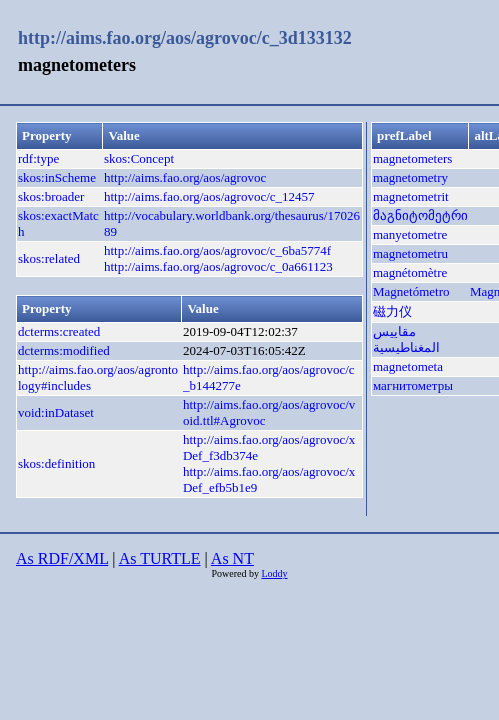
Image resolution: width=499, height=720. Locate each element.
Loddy (274, 573)
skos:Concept (139, 158)
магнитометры (413, 385)
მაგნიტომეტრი (420, 215)
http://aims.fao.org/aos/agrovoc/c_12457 (209, 196)
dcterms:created (59, 331)
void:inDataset (56, 412)
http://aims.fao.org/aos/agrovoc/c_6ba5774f (217, 250)
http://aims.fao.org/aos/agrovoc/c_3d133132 (185, 38)
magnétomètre (410, 272)
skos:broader (51, 196)
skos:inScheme (57, 177)
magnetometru (410, 253)
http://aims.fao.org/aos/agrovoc (185, 177)
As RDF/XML (62, 558)
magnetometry (410, 177)
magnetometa (408, 366)
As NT (232, 558)
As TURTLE (160, 558)
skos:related (49, 258)
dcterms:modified (64, 350)
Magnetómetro (411, 291)
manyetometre (410, 234)
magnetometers (412, 158)
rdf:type (38, 158)
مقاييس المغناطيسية (406, 339)
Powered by (236, 573)
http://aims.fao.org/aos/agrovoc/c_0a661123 (218, 266)
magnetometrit (411, 196)
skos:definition (56, 463)
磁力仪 (392, 311)
